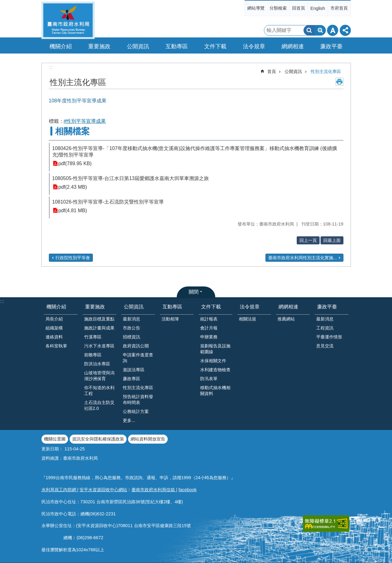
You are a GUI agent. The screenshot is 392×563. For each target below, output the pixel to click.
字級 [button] (333, 30)
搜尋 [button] (309, 30)
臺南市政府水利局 (68, 20)
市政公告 (131, 328)
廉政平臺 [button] (331, 46)
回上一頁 (308, 240)
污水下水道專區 (99, 346)
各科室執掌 (56, 346)
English (318, 8)
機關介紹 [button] (61, 46)
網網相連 (288, 307)
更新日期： (52, 449)
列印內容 (339, 82)
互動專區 (172, 307)
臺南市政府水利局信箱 (154, 490)
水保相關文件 (213, 361)
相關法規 (248, 319)
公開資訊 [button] (138, 46)
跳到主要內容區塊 (3, 3)
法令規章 (250, 307)
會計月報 (209, 328)
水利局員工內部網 (59, 490)
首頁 (272, 71)
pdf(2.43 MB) (73, 187)
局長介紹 (54, 319)
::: (246, 3)
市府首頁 (339, 8)
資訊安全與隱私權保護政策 (98, 439)
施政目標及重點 (99, 319)
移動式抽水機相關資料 (215, 391)
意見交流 (325, 346)
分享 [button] (345, 30)
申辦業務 (209, 337)
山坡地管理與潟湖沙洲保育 (99, 376)
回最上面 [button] (332, 240)
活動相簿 (170, 319)
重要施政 (95, 307)
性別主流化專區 (326, 71)
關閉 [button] (194, 292)
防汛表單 (209, 379)
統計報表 (209, 319)
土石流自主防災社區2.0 (99, 405)
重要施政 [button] (99, 46)
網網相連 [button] (293, 46)
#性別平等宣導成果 (85, 121)
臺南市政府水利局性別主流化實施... (303, 258)
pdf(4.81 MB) (73, 211)
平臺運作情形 (329, 337)
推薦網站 (286, 319)
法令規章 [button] (254, 46)
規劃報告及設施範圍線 (215, 349)
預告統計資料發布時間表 (138, 400)
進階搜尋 (320, 30)
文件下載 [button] (215, 46)
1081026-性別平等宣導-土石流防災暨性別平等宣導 (108, 202)
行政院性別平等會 (73, 258)
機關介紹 (56, 307)
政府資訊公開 (136, 346)
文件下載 (211, 307)
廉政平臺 (327, 307)
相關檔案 (72, 131)
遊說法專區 (134, 370)
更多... (129, 420)
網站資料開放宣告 (148, 439)
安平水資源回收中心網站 (103, 490)
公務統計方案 (136, 411)
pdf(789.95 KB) (75, 163)
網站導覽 (256, 8)
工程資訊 (325, 328)
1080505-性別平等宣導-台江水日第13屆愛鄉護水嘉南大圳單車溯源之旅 (131, 178)
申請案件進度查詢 (138, 358)
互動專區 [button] (177, 46)
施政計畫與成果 (99, 328)
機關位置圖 (55, 439)
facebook (187, 490)
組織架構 (54, 328)
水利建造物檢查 (215, 370)
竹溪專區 (93, 337)
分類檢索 (278, 8)
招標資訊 (131, 337)
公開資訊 (293, 71)
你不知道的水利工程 (99, 391)
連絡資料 (54, 337)
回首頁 (299, 8)
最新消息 (131, 319)
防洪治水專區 (97, 364)
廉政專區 (131, 379)
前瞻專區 (93, 355)
